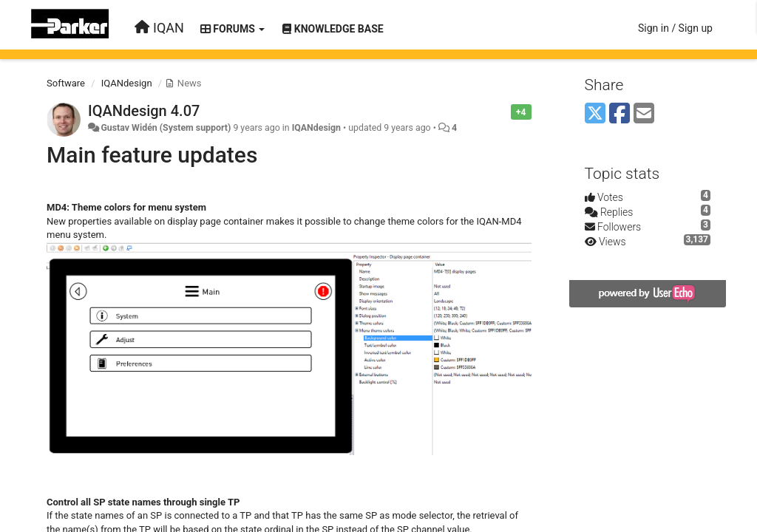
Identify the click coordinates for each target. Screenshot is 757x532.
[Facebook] (619, 114)
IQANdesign (127, 83)
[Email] (644, 114)
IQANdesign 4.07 (144, 111)
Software (66, 83)
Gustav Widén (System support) (166, 128)
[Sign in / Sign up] (675, 28)
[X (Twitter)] (595, 114)
